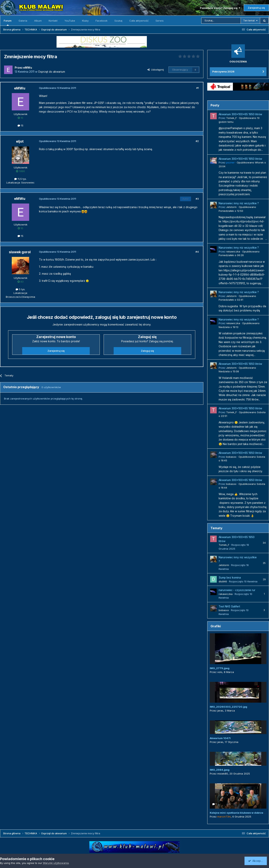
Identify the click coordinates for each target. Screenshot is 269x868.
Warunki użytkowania (56, 863)
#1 (198, 88)
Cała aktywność (139, 21)
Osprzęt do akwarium (52, 72)
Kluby (85, 21)
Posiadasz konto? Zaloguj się (220, 8)
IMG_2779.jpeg (220, 668)
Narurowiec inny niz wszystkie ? (239, 203)
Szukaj (118, 21)
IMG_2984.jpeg (220, 770)
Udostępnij (156, 70)
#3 (197, 199)
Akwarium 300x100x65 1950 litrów (240, 114)
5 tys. (20, 289)
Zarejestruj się (256, 8)
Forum (8, 22)
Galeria (23, 21)
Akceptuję (256, 861)
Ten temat (249, 21)
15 (20, 125)
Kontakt (53, 21)
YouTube (70, 21)
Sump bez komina (230, 578)
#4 (197, 252)
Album (38, 21)
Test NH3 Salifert (229, 606)
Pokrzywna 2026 (223, 71)
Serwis (160, 21)
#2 (197, 141)
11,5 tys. (20, 179)
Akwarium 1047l (220, 738)
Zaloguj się (147, 351)
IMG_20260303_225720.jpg (228, 707)
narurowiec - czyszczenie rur (237, 590)
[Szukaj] (221, 21)
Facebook (102, 21)
